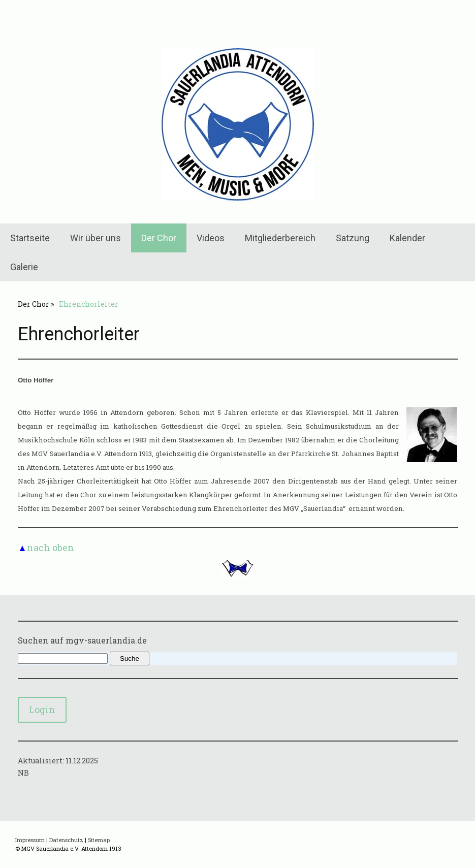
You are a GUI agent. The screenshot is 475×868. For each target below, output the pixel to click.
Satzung (353, 238)
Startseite (30, 238)
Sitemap (99, 840)
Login (42, 710)
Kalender (407, 238)
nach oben (51, 548)
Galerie (24, 267)
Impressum (30, 840)
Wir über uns (96, 238)
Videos (211, 238)
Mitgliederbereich (280, 238)
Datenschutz (66, 840)
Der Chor (159, 238)
